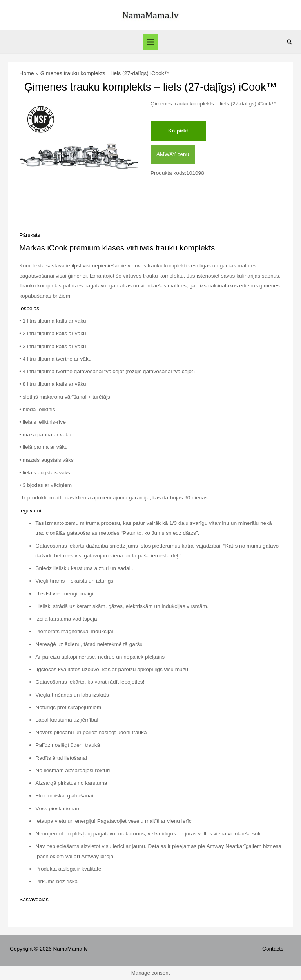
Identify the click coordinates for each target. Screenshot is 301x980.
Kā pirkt (178, 131)
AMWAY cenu (173, 154)
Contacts (273, 949)
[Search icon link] (290, 42)
